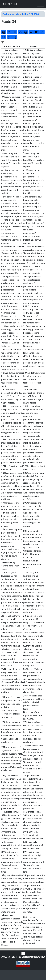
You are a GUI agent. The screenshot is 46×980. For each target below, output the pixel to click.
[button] (23, 953)
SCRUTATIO (9, 4)
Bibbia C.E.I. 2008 (30, 14)
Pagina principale (11, 14)
